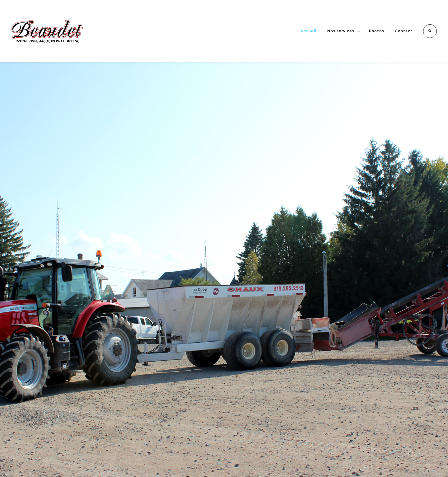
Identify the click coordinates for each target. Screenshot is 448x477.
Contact (404, 31)
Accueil (309, 31)
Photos (377, 31)
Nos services (341, 31)
